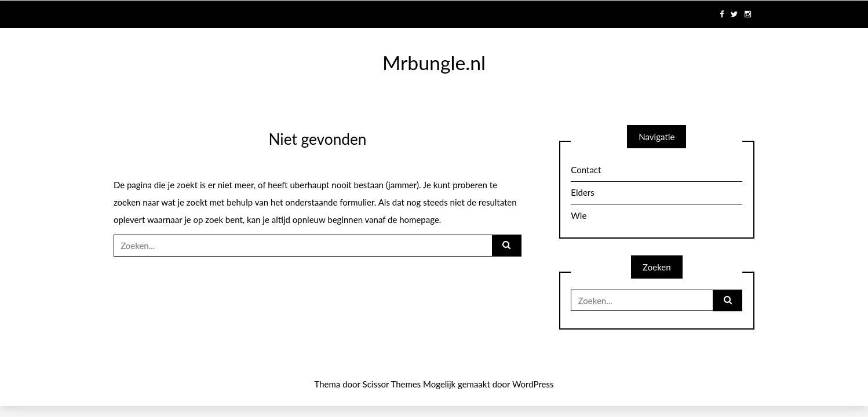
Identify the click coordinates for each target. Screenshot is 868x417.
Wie (579, 215)
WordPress (533, 384)
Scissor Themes (392, 384)
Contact (586, 170)
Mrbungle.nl (434, 63)
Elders (582, 192)
